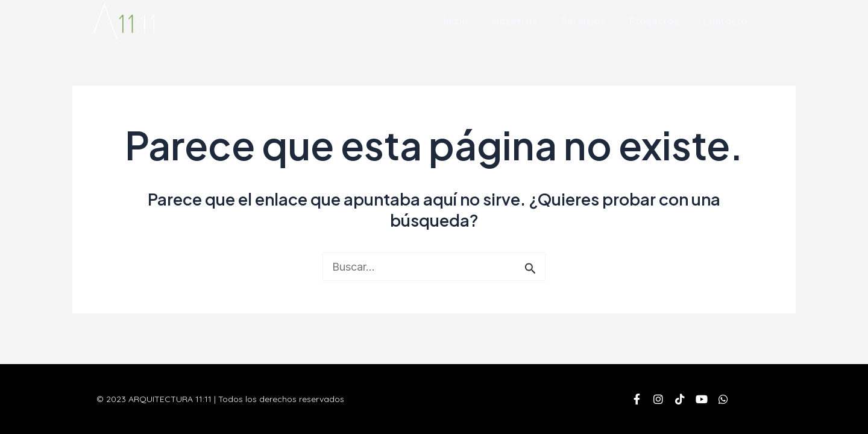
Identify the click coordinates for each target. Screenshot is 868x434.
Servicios (583, 21)
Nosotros (515, 21)
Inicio (456, 21)
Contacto (725, 21)
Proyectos (654, 21)
